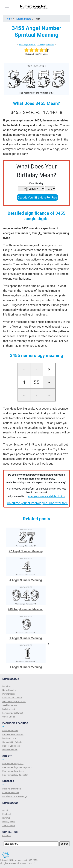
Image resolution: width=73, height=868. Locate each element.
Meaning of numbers (12, 789)
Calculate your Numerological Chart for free (37, 503)
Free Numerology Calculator (15, 775)
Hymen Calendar (10, 750)
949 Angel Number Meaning (26, 609)
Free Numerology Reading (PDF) (17, 767)
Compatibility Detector (13, 742)
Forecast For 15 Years (12, 698)
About (5, 810)
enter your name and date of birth (46, 496)
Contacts (6, 835)
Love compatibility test (13, 713)
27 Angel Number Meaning (26, 551)
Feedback (7, 814)
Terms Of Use (9, 825)
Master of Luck (9, 738)
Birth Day (6, 686)
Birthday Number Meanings (15, 796)
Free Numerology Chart (13, 763)
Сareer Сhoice (9, 717)
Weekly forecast (10, 705)
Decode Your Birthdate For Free (37, 197)
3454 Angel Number (27, 45)
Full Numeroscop (10, 731)
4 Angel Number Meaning (26, 580)
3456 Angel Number (46, 45)
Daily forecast (9, 709)
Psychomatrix (9, 694)
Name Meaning (9, 690)
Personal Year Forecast (13, 734)
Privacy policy (9, 822)
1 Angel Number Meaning (26, 667)
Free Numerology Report (13, 771)
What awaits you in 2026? (14, 702)
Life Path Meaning (11, 793)
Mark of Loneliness (11, 746)
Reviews (6, 818)
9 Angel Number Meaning (26, 638)
